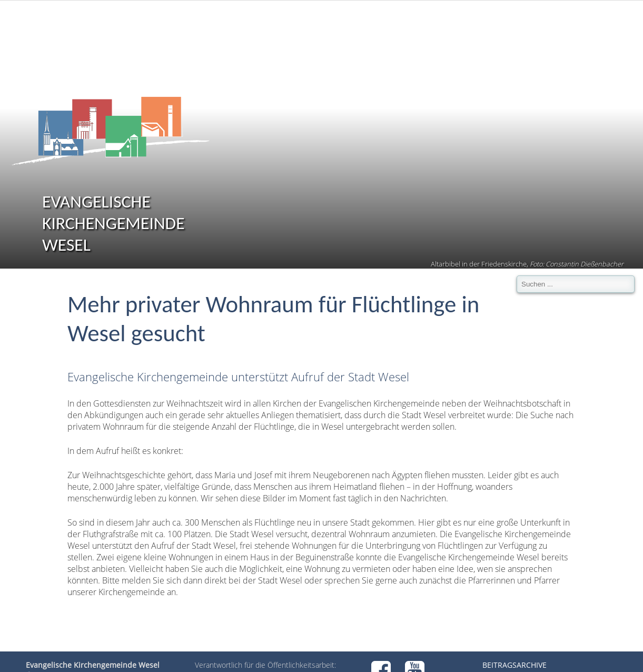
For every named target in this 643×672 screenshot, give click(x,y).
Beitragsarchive (515, 665)
